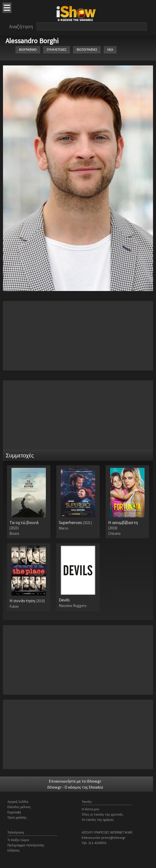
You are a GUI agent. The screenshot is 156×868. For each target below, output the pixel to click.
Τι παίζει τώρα (18, 840)
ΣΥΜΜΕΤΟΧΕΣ (57, 50)
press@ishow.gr (114, 838)
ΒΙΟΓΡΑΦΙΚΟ (28, 50)
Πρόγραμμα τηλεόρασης (26, 845)
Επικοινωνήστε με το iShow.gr (75, 781)
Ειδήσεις (14, 850)
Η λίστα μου (90, 809)
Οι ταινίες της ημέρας (98, 820)
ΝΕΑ (110, 50)
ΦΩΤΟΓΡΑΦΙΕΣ (87, 50)
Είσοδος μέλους (19, 807)
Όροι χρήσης (17, 817)
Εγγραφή (14, 812)
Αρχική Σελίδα (18, 802)
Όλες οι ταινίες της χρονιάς (102, 814)
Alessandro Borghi (32, 41)
